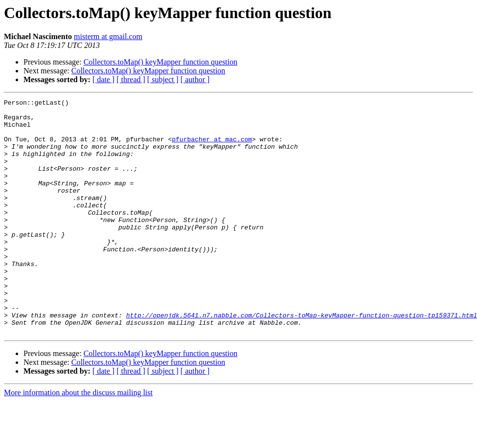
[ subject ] (163, 79)
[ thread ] (131, 79)
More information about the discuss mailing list (78, 439)
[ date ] (103, 79)
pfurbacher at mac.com (212, 148)
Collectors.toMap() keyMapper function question (161, 62)
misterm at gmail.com (108, 36)
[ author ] (195, 79)
